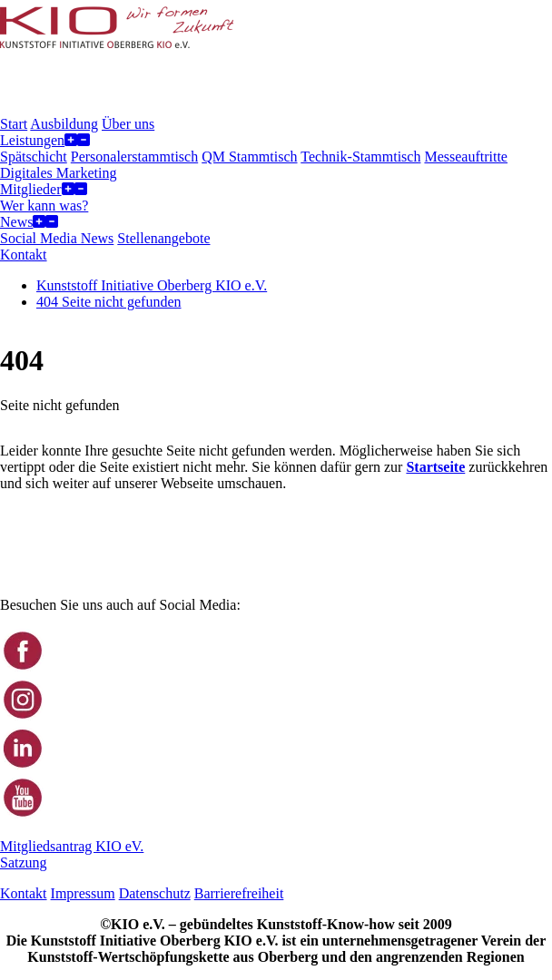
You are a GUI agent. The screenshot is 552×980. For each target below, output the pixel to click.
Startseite (435, 467)
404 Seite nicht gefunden (109, 302)
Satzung (24, 862)
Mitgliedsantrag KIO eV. (72, 846)
